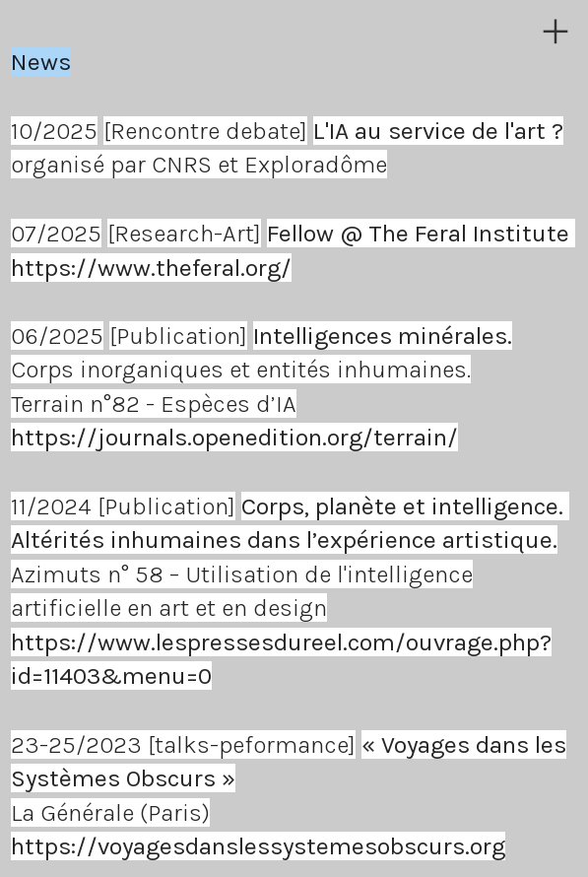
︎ (555, 32)
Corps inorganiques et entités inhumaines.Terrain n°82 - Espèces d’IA (261, 370)
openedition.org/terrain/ (325, 437)
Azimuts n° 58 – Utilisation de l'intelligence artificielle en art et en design (290, 574)
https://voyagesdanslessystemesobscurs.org (258, 846)
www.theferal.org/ (195, 268)
